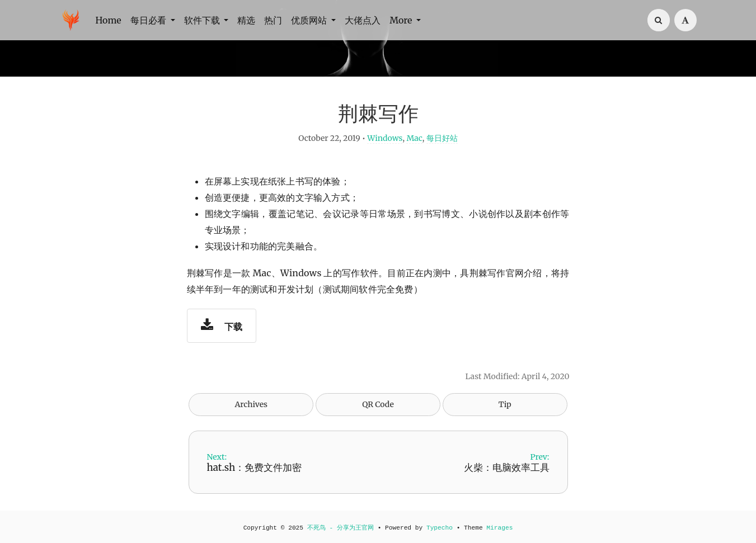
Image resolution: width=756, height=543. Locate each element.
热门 (273, 20)
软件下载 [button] (203, 20)
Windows (385, 138)
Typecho (440, 528)
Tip (505, 404)
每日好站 (442, 138)
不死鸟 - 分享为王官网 (341, 528)
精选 (246, 20)
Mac (414, 138)
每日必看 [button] (149, 20)
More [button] (402, 20)
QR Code (378, 404)
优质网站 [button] (310, 20)
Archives (251, 404)
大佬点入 (363, 20)
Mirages (499, 528)
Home (109, 20)
